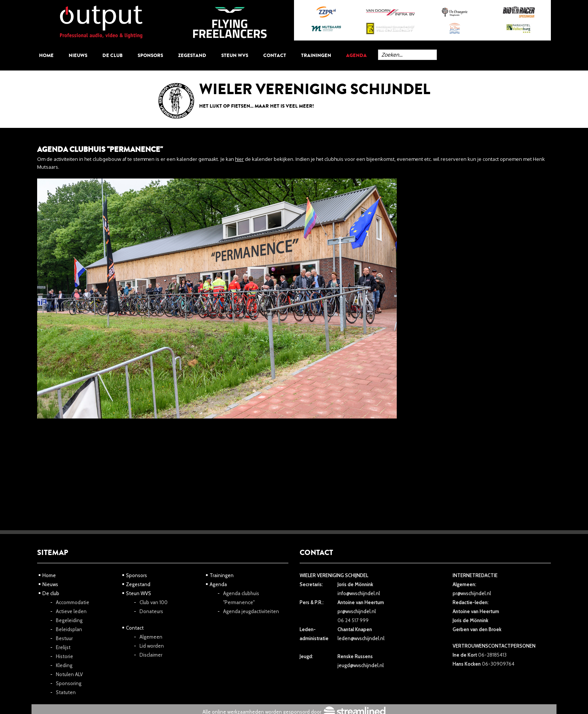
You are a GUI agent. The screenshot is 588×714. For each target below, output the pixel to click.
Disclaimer (151, 655)
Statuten (66, 692)
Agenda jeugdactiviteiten (251, 611)
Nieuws (78, 55)
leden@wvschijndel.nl (361, 638)
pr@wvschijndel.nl (357, 611)
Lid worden (152, 646)
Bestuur (64, 638)
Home (46, 55)
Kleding (64, 665)
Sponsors (150, 55)
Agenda (356, 55)
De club (112, 55)
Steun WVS (235, 55)
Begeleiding (69, 620)
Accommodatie (73, 602)
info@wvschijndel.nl (359, 593)
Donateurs (151, 611)
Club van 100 (154, 602)
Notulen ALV (69, 674)
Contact (275, 55)
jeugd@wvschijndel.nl (361, 665)
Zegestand (192, 55)
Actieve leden (71, 611)
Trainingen (316, 55)
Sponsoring (69, 683)
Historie (64, 656)
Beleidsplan (69, 629)
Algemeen (151, 637)
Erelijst (63, 647)
